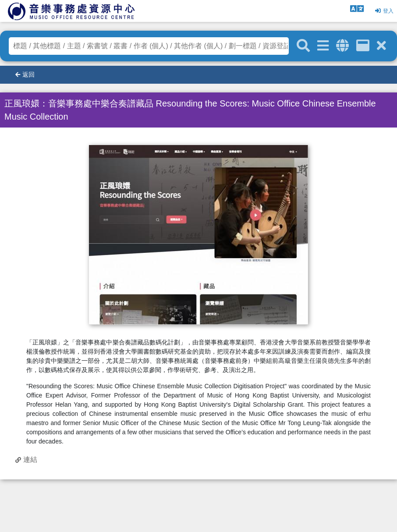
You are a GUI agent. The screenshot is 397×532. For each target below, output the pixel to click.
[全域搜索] (342, 46)
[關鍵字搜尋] (303, 46)
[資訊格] (363, 46)
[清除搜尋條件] (381, 46)
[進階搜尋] (323, 46)
